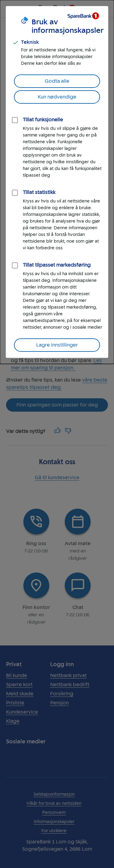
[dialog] (57, 182)
